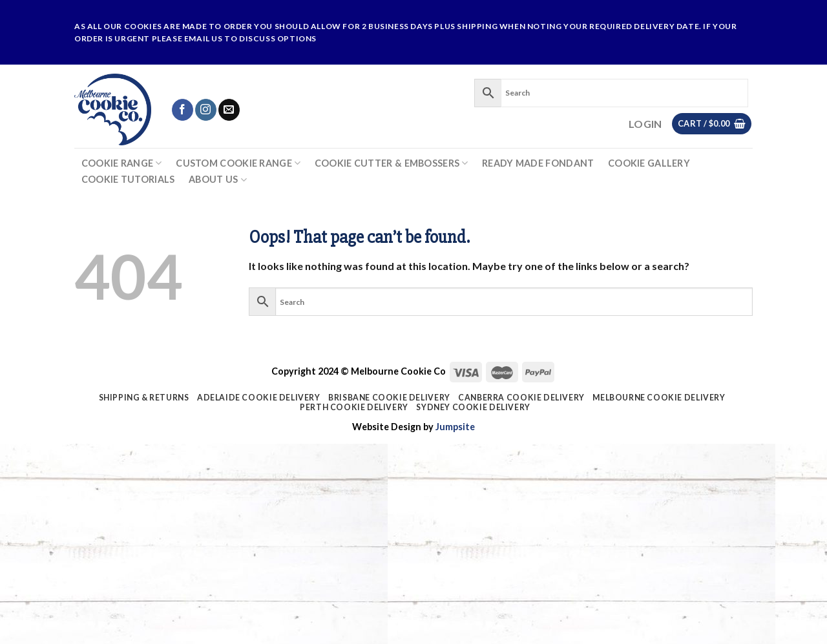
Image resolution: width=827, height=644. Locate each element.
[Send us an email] (229, 110)
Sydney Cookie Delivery (473, 407)
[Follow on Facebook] (183, 110)
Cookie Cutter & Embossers (392, 163)
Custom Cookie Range (238, 163)
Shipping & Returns (144, 398)
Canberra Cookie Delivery (521, 398)
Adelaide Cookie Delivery (259, 398)
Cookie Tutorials (128, 180)
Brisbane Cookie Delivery (389, 398)
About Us (218, 180)
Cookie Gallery (649, 163)
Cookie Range (122, 163)
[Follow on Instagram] (206, 110)
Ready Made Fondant (538, 163)
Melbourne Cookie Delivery (659, 398)
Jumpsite (455, 427)
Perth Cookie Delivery (354, 407)
